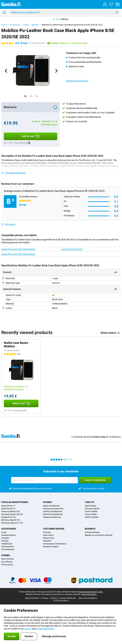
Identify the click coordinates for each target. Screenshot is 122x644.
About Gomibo (8, 559)
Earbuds (5, 541)
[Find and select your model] (64, 12)
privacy (28, 629)
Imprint (54, 598)
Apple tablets (90, 506)
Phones (47, 502)
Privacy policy (7, 565)
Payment (47, 532)
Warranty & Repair (51, 547)
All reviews (8, 224)
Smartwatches (7, 547)
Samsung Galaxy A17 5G (12, 523)
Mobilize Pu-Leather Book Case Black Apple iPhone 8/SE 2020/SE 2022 (72, 25)
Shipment (47, 541)
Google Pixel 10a (8, 517)
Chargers (5, 538)
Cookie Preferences (68, 598)
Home (4, 25)
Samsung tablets (92, 509)
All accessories (8, 549)
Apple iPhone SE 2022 (72, 249)
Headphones (7, 544)
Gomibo (6, 555)
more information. (89, 594)
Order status (48, 535)
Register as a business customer (99, 535)
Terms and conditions (88, 598)
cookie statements (45, 629)
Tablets (90, 502)
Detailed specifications (77, 81)
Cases (26, 25)
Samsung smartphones (53, 509)
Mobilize (35, 25)
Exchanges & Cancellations (55, 544)
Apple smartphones (51, 506)
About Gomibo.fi (32, 598)
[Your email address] (44, 480)
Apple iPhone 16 (8, 509)
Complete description (14, 173)
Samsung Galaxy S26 (10, 511)
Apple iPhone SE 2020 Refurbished (18, 249)
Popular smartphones (15, 502)
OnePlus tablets (92, 517)
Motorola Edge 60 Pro (11, 520)
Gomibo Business (92, 532)
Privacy (45, 598)
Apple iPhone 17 (8, 506)
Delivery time (49, 538)
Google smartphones (52, 517)
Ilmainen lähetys (20, 410)
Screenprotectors (8, 535)
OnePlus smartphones (53, 511)
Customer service (54, 529)
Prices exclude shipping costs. (90, 592)
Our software (7, 562)
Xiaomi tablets (91, 511)
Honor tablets (91, 514)
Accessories (15, 25)
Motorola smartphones (53, 514)
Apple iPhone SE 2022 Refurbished (18, 254)
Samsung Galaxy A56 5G (12, 514)
